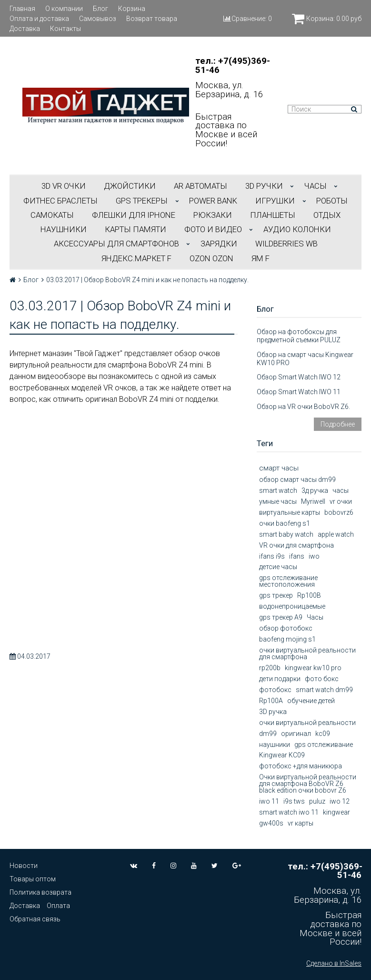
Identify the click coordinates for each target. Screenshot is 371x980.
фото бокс (322, 679)
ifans (297, 556)
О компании (64, 9)
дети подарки (280, 679)
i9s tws (294, 801)
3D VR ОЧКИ (64, 186)
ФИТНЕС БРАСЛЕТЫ (60, 201)
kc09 (323, 734)
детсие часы (278, 567)
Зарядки (219, 244)
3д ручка (315, 490)
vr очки (341, 501)
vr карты (301, 823)
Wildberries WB (286, 244)
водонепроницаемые (292, 606)
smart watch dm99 (324, 690)
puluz (317, 801)
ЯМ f (261, 258)
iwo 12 (340, 801)
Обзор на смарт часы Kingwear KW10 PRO (305, 359)
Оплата (58, 906)
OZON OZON (211, 258)
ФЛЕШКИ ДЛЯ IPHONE (134, 215)
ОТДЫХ (327, 215)
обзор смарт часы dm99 (297, 480)
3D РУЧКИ (264, 186)
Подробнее (338, 424)
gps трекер (276, 595)
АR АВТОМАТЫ (201, 186)
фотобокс (275, 690)
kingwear (336, 812)
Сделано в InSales (334, 963)
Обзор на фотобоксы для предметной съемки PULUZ (299, 336)
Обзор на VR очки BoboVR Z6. (303, 407)
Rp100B (309, 595)
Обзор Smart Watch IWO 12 (299, 377)
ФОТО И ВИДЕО (213, 229)
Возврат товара (152, 19)
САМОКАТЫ (52, 215)
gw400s (271, 823)
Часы (315, 617)
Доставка (25, 29)
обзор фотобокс (286, 628)
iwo (314, 556)
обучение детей (311, 701)
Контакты (65, 29)
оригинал (296, 734)
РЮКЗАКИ (213, 215)
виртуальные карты (290, 512)
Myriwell (313, 501)
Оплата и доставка (39, 19)
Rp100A (271, 701)
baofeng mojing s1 (287, 639)
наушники (275, 745)
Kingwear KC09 (282, 755)
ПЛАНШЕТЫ (273, 215)
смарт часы (279, 468)
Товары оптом (33, 879)
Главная (22, 9)
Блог (100, 9)
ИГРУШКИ (275, 201)
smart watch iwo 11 (289, 812)
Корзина (132, 9)
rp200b (270, 668)
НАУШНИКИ (64, 229)
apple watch (336, 534)
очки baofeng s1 (285, 523)
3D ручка (273, 712)
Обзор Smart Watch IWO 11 (299, 392)
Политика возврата (40, 892)
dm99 (268, 734)
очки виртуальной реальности (307, 723)
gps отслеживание (324, 745)
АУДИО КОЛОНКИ (297, 229)
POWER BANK (213, 201)
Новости (24, 866)
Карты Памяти (135, 229)
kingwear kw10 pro (313, 668)
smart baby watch (286, 534)
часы (341, 490)
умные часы (278, 501)
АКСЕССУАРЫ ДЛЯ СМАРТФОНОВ (116, 244)
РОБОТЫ (332, 201)
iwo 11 (269, 801)
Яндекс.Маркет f (136, 258)
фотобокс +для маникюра (301, 766)
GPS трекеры (142, 201)
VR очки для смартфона (296, 545)
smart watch (278, 490)
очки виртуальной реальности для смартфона (307, 653)
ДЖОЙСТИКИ (130, 186)
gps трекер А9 (281, 617)
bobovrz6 (339, 512)
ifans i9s (272, 556)
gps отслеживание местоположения (288, 581)
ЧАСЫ (316, 186)
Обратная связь (35, 919)
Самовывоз (98, 19)
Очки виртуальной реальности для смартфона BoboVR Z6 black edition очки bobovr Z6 (308, 784)
